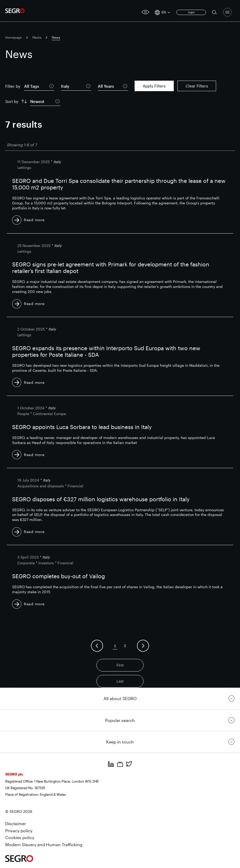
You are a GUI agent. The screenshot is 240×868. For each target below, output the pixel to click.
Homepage (14, 37)
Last (120, 681)
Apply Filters (154, 86)
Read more (34, 220)
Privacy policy (19, 831)
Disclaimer (16, 823)
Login (191, 12)
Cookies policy (20, 837)
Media (37, 37)
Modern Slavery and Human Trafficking (44, 844)
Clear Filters (197, 86)
